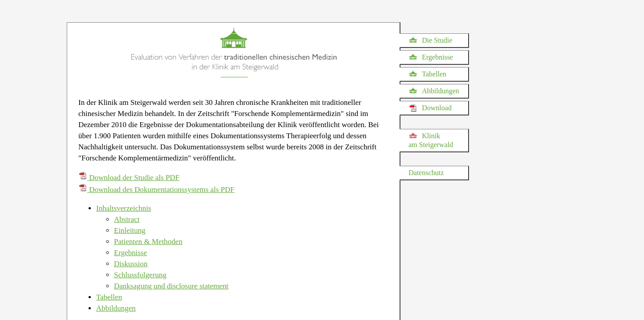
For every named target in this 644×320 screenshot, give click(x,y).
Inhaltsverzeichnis (124, 208)
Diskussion (131, 264)
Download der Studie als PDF (129, 178)
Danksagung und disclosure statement (171, 286)
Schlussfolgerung (140, 275)
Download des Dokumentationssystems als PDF (156, 190)
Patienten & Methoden (148, 242)
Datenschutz (426, 173)
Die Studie (430, 40)
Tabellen (427, 74)
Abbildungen (434, 91)
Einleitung (130, 230)
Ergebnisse (431, 57)
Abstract (127, 219)
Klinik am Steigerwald (431, 140)
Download (430, 108)
